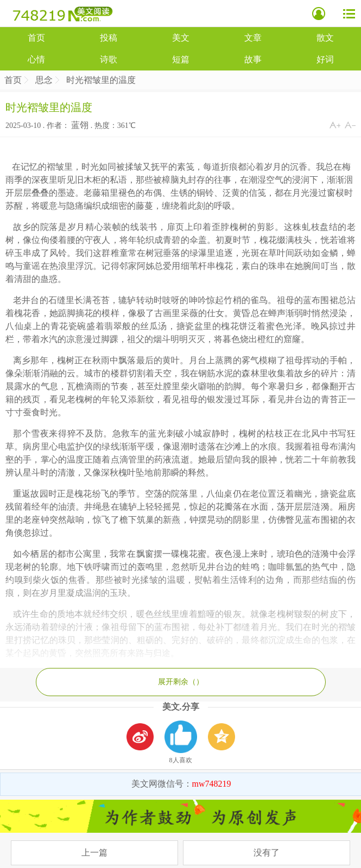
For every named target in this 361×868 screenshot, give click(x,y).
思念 (44, 80)
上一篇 (94, 853)
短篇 (181, 59)
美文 (181, 38)
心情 (36, 59)
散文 (325, 38)
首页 (36, 38)
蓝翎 (80, 125)
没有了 (267, 853)
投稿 (109, 38)
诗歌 (109, 59)
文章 (253, 38)
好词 (325, 59)
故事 (253, 59)
